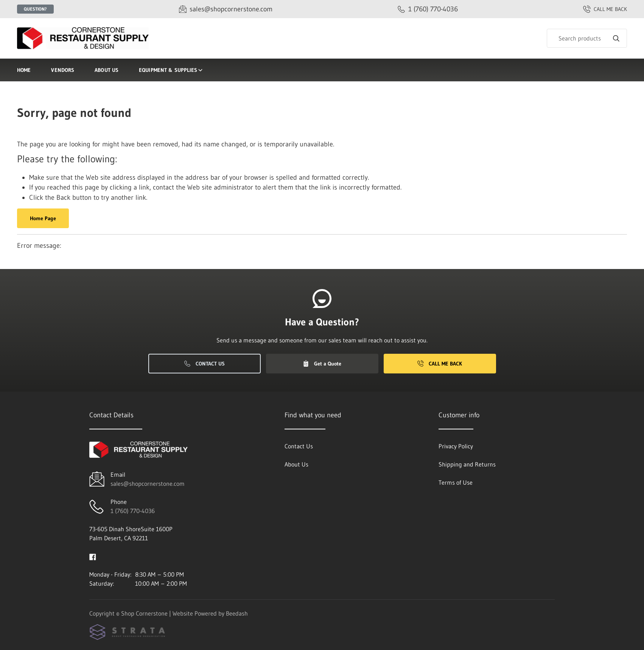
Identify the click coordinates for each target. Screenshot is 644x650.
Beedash (237, 613)
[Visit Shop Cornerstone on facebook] (93, 556)
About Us (107, 70)
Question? (35, 9)
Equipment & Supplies (171, 70)
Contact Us (205, 364)
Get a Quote (322, 364)
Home (24, 70)
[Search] (587, 38)
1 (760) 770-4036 (133, 511)
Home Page (43, 218)
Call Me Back (440, 364)
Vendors (63, 70)
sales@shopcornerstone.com (148, 484)
